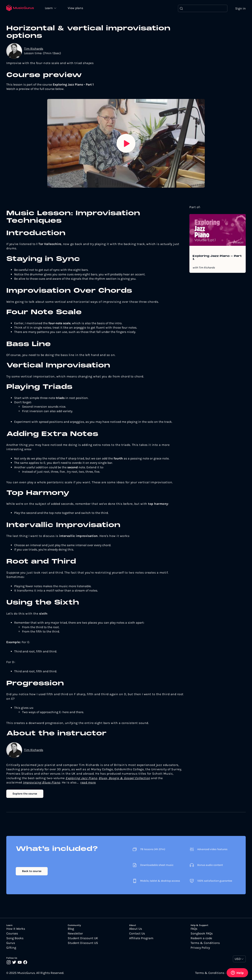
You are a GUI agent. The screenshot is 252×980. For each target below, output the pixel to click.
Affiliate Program (141, 938)
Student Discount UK (83, 938)
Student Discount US (83, 943)
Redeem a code (201, 938)
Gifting (11, 948)
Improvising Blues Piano (42, 783)
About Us (136, 929)
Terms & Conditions (205, 943)
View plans (76, 8)
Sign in (240, 8)
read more (88, 783)
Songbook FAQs (202, 933)
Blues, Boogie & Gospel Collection (124, 778)
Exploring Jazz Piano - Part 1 (217, 258)
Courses (12, 933)
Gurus (11, 943)
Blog (71, 929)
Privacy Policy (200, 948)
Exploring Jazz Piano (81, 778)
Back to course (32, 871)
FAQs (194, 929)
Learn (50, 8)
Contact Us (137, 933)
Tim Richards (34, 49)
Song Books (15, 938)
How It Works (16, 929)
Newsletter (75, 933)
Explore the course (25, 794)
